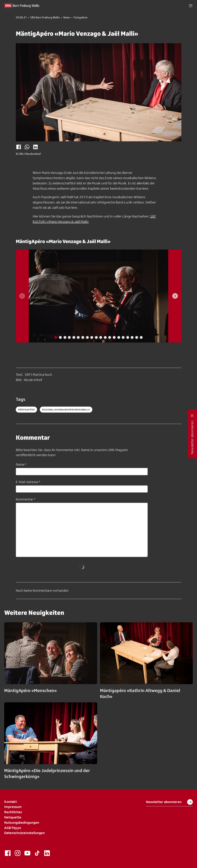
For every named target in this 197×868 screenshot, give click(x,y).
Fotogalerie (80, 18)
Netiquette (13, 817)
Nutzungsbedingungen (22, 822)
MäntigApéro (26, 410)
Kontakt (11, 802)
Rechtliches (13, 812)
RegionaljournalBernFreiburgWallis (66, 410)
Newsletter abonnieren (169, 802)
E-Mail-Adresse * (28, 482)
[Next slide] (175, 296)
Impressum (13, 807)
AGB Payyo (13, 828)
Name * (21, 464)
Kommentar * (25, 499)
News (67, 18)
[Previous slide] (22, 296)
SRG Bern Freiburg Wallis (45, 18)
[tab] (56, 337)
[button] (191, 6)
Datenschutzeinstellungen (24, 833)
